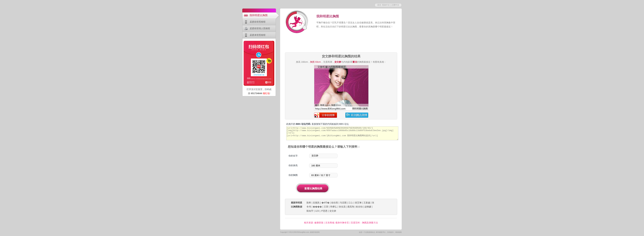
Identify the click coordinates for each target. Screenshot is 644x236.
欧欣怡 (359, 207)
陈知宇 (310, 211)
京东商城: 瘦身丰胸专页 (337, 223)
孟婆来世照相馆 (258, 35)
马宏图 (343, 203)
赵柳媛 (368, 207)
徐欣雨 (335, 203)
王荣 (326, 207)
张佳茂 (342, 207)
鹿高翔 (351, 207)
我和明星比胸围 (259, 15)
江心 (351, 203)
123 (317, 211)
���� (317, 207)
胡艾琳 (358, 203)
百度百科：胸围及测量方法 (364, 223)
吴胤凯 (316, 203)
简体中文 (386, 5)
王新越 (367, 203)
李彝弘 (333, 207)
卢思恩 (324, 211)
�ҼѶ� (325, 203)
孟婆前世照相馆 (258, 22)
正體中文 (395, 5)
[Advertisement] (341, 43)
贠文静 (333, 211)
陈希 (309, 203)
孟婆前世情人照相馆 (260, 28)
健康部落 (319, 223)
